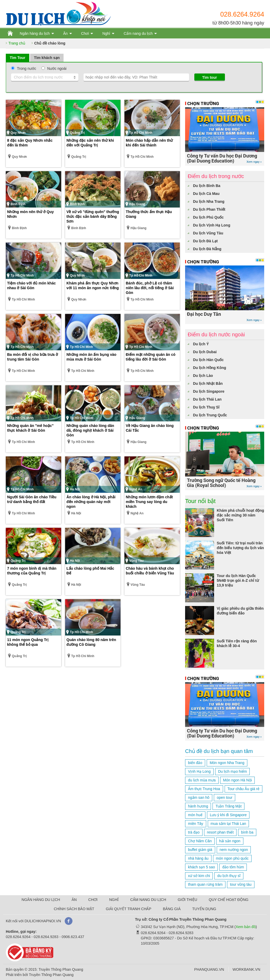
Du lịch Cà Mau (206, 194)
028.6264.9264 (242, 14)
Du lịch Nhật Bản (208, 383)
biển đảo (195, 763)
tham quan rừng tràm (205, 884)
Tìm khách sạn (47, 58)
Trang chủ (17, 43)
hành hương (198, 806)
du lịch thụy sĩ (229, 876)
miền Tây (196, 824)
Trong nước (26, 68)
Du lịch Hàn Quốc (208, 360)
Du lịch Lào (203, 376)
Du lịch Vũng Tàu (208, 233)
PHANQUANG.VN (209, 969)
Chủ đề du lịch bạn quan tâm (219, 751)
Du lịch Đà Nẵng (207, 249)
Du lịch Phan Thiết (209, 209)
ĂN (74, 900)
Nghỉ (106, 33)
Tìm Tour (18, 58)
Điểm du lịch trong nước (216, 176)
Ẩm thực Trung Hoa (204, 789)
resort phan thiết (220, 832)
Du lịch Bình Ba (207, 186)
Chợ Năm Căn (200, 841)
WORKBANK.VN (246, 969)
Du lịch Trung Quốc (210, 415)
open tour (225, 797)
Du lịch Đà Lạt (205, 241)
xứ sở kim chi (199, 876)
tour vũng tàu (241, 884)
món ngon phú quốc (232, 858)
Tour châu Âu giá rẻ (244, 789)
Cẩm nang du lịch (138, 33)
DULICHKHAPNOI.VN (43, 921)
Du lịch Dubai (205, 352)
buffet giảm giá (200, 850)
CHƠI (93, 900)
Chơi (85, 33)
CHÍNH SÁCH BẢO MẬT (74, 909)
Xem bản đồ (246, 927)
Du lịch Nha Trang (209, 201)
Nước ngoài (57, 68)
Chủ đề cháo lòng (50, 43)
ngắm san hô (199, 797)
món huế (195, 815)
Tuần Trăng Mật (228, 806)
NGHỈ (114, 900)
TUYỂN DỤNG (204, 909)
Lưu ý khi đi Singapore (228, 815)
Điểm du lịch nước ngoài (216, 334)
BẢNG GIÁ (172, 909)
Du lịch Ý (201, 344)
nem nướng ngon (234, 850)
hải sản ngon (230, 841)
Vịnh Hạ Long (199, 771)
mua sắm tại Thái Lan (228, 824)
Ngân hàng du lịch (35, 33)
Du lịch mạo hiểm (232, 771)
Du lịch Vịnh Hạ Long (212, 225)
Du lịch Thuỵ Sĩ (206, 407)
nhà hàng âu (198, 858)
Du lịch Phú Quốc (208, 217)
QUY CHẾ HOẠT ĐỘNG (229, 900)
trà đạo (194, 832)
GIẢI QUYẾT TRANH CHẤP (129, 909)
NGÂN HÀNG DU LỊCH (41, 900)
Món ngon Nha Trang (227, 763)
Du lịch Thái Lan (207, 399)
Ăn (65, 33)
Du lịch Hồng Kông (210, 368)
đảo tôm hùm (233, 867)
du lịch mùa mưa (202, 780)
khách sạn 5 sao (201, 867)
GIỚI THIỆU (187, 900)
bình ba (247, 832)
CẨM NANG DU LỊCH (148, 900)
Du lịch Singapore (209, 391)
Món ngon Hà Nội (237, 780)
